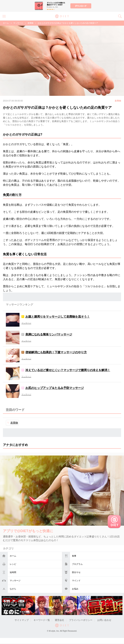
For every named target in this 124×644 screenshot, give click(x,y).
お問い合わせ (104, 620)
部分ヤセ (76, 572)
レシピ (13, 564)
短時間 (13, 572)
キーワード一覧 (42, 620)
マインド (76, 581)
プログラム (77, 564)
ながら (13, 589)
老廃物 (30, 23)
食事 (74, 556)
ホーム (13, 556)
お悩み (75, 589)
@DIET (62, 16)
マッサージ (15, 581)
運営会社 (59, 620)
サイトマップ (22, 620)
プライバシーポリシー (81, 620)
